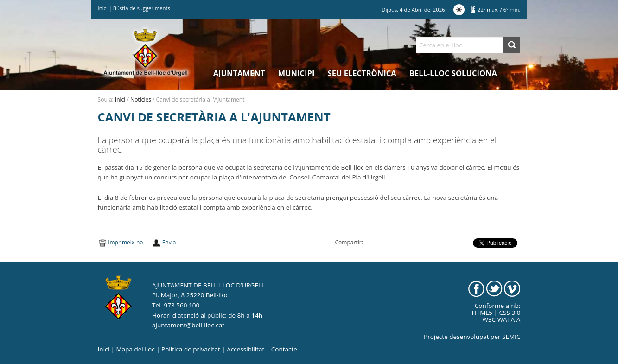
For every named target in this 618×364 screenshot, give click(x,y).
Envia (169, 242)
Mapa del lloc (135, 349)
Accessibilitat (245, 349)
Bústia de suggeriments (142, 8)
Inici (103, 8)
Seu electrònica (362, 73)
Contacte (284, 349)
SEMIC (511, 337)
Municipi (296, 73)
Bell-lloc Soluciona (453, 73)
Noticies (141, 99)
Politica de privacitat (191, 349)
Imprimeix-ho (125, 242)
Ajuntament (239, 73)
